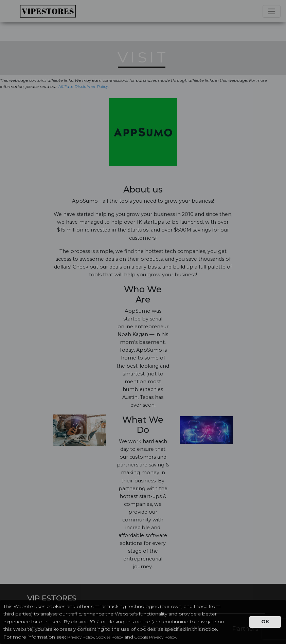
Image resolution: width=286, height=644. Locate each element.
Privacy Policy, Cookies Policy (95, 637)
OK (265, 622)
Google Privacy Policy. (156, 637)
